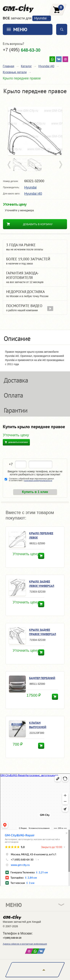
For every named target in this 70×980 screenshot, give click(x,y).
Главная (8, 66)
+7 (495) (22, 50)
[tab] (35, 337)
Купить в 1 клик (35, 492)
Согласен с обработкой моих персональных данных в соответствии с (31, 480)
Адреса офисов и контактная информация (25, 944)
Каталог (26, 66)
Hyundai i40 (46, 66)
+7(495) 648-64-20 (12, 938)
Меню (20, 29)
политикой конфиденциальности (38, 481)
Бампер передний (42, 678)
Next (60, 165)
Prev (10, 165)
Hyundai (40, 18)
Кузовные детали (15, 72)
